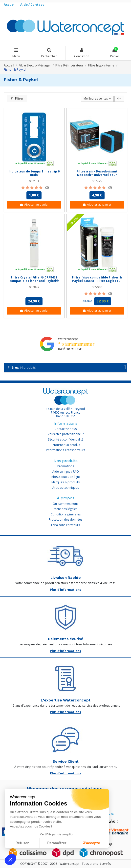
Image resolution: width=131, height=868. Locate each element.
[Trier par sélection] (97, 99)
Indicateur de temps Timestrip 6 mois (34, 173)
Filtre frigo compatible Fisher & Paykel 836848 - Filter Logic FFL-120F (97, 281)
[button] (10, 860)
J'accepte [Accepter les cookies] (92, 843)
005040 (97, 287)
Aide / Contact (32, 4)
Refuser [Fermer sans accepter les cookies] (22, 843)
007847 (34, 287)
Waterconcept (68, 339)
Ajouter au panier (34, 204)
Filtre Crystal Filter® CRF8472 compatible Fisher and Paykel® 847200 (34, 281)
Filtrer (17, 98)
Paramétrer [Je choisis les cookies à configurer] (57, 843)
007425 (97, 181)
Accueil (10, 4)
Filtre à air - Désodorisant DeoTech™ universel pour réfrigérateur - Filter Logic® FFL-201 (97, 177)
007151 (34, 181)
